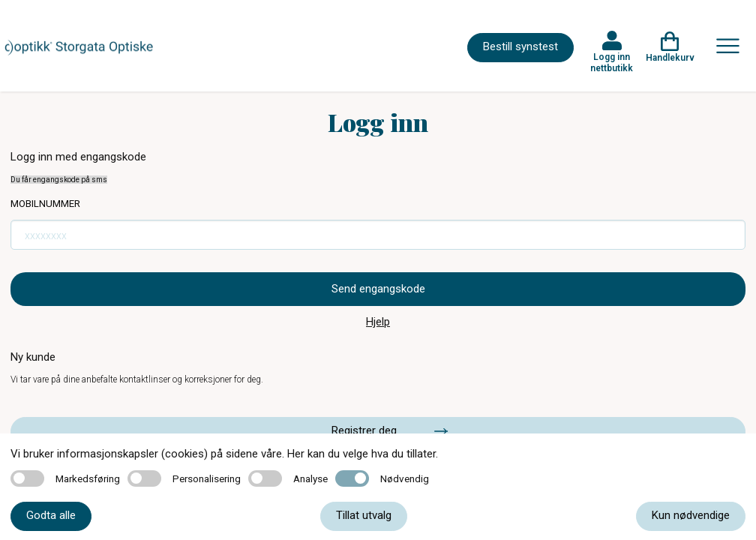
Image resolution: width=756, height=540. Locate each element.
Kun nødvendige (691, 515)
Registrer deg (364, 430)
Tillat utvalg (364, 515)
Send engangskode (378, 289)
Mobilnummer (45, 204)
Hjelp (378, 322)
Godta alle (51, 515)
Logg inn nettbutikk (612, 62)
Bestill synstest (520, 46)
